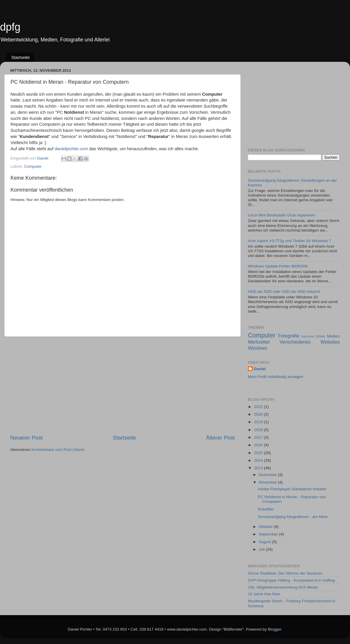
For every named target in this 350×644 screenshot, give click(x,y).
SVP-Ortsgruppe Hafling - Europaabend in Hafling (291, 580)
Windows (258, 348)
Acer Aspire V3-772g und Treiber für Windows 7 (289, 241)
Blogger (274, 629)
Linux (320, 336)
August (265, 542)
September (269, 534)
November (268, 482)
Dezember (268, 475)
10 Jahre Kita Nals (264, 594)
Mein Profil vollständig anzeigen (276, 377)
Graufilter (266, 509)
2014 (259, 460)
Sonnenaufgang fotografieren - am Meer (293, 517)
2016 (259, 445)
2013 (259, 468)
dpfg (10, 27)
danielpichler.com (71, 149)
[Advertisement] (123, 385)
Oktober (266, 527)
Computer (33, 166)
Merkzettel (259, 342)
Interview (308, 336)
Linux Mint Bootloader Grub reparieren (281, 215)
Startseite (21, 57)
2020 (259, 414)
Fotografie (289, 336)
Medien (333, 336)
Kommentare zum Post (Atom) (58, 450)
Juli (262, 549)
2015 (259, 453)
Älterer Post (220, 438)
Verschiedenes (295, 342)
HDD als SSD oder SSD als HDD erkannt (284, 292)
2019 (259, 422)
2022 (259, 407)
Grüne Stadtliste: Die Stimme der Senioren (285, 573)
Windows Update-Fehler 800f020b (278, 266)
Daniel (260, 369)
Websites (330, 342)
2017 (259, 437)
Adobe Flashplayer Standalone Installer (292, 489)
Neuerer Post (26, 438)
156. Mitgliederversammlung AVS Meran (283, 587)
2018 (259, 430)
